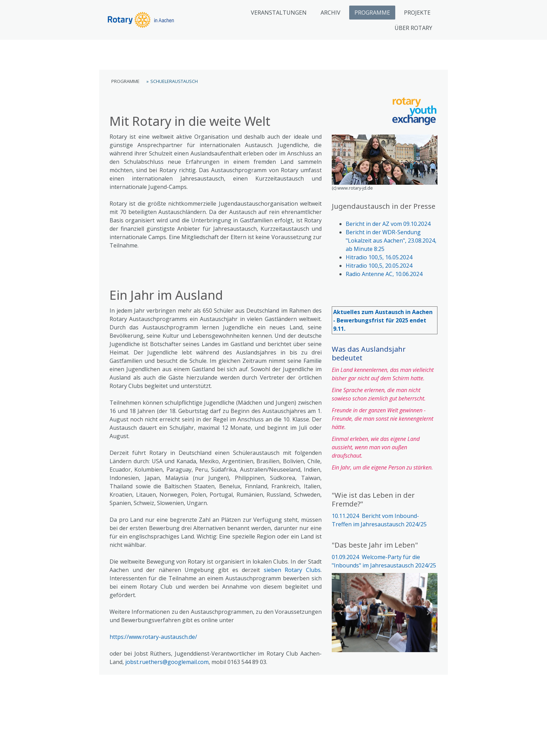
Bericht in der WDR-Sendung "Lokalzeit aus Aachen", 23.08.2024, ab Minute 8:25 (391, 240)
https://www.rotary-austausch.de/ (153, 637)
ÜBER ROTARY (413, 28)
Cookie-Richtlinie (176, 739)
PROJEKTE (417, 13)
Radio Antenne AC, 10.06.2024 (384, 274)
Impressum (111, 739)
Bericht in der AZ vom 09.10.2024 (388, 224)
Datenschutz (141, 739)
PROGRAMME (372, 13)
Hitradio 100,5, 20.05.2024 (379, 266)
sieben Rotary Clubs (292, 570)
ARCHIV (331, 13)
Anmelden (437, 745)
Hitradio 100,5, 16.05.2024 (379, 257)
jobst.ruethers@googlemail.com (167, 662)
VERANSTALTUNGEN (279, 13)
